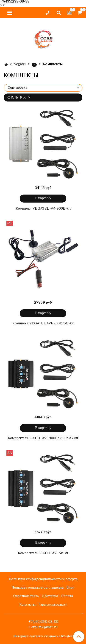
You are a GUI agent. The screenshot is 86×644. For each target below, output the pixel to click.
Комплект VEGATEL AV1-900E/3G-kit (43, 324)
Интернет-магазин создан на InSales (43, 637)
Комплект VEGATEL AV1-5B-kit (43, 553)
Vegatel (20, 64)
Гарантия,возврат (53, 605)
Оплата (67, 596)
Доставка (50, 596)
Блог (70, 588)
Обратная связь (26, 596)
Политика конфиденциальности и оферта (43, 579)
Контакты (27, 605)
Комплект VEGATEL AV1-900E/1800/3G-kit (43, 438)
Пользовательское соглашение (37, 588)
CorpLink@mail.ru (43, 627)
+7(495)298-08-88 (43, 622)
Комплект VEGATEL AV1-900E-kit (43, 209)
